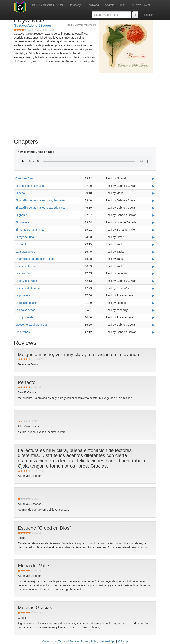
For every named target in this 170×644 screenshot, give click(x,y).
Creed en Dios (24, 178)
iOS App (123, 641)
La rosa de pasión (26, 303)
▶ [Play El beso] (153, 193)
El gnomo (21, 215)
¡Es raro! (21, 244)
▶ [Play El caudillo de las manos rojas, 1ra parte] (153, 201)
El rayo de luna (25, 237)
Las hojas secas (25, 310)
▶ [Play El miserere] (153, 223)
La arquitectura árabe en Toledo (35, 259)
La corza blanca (25, 266)
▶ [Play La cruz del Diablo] (153, 281)
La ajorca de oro (25, 252)
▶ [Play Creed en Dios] (153, 179)
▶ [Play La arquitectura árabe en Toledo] (153, 259)
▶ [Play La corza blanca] (153, 266)
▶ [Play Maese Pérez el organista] (153, 325)
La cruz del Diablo (26, 281)
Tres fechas (23, 332)
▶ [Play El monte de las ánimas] (153, 230)
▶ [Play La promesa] (153, 296)
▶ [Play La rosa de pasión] (153, 303)
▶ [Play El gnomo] (153, 215)
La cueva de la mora (28, 288)
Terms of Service (68, 641)
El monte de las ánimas (30, 230)
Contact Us (49, 641)
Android (110, 5)
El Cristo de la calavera (30, 186)
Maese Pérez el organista (31, 325)
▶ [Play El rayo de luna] (153, 237)
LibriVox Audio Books (46, 5)
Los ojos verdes (25, 317)
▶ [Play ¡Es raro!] (153, 244)
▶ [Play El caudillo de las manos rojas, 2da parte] (153, 208)
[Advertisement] (85, 105)
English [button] (150, 15)
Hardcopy (75, 5)
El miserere (22, 222)
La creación (23, 273)
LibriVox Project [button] (142, 5)
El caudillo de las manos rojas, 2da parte (40, 208)
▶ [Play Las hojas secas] (153, 310)
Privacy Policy (90, 641)
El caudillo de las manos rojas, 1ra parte (40, 200)
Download (93, 5)
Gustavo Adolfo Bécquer (33, 25)
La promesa (23, 295)
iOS (123, 5)
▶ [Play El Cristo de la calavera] (153, 186)
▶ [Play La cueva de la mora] (153, 288)
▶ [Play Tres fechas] (153, 332)
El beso (20, 193)
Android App (108, 641)
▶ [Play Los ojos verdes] (153, 318)
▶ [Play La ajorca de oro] (153, 252)
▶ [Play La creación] (153, 274)
